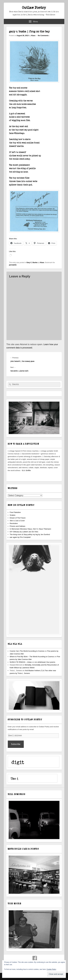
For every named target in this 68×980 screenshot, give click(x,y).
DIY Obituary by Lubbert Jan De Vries (24, 532)
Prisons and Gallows (18, 526)
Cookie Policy (51, 969)
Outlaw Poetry (34, 8)
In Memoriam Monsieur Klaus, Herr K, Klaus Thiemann (30, 529)
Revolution (14, 523)
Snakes (13, 515)
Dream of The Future (18, 518)
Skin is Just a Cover (17, 521)
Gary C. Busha (32, 263)
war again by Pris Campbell (20, 537)
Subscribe (16, 744)
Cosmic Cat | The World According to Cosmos (27, 651)
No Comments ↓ (44, 36)
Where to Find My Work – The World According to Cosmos (32, 657)
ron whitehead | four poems (45, 662)
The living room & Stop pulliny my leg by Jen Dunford (30, 534)
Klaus (33, 36)
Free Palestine (15, 512)
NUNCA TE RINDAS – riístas (21, 662)
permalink (13, 265)
